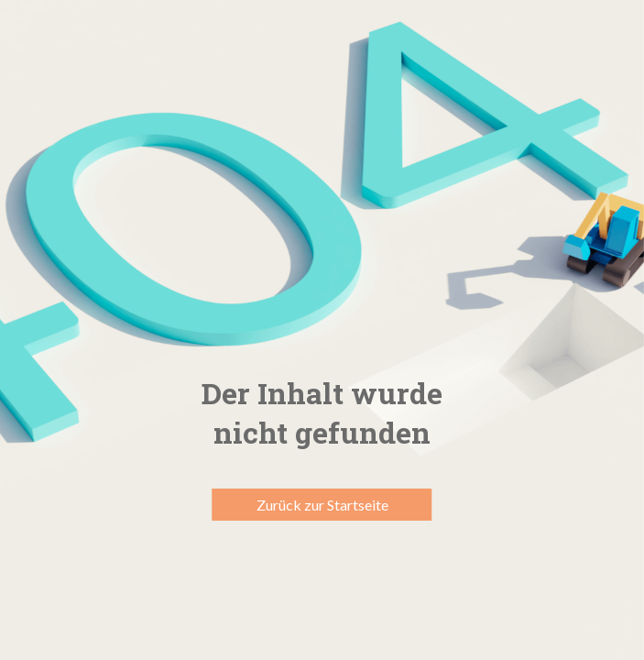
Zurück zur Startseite (322, 505)
